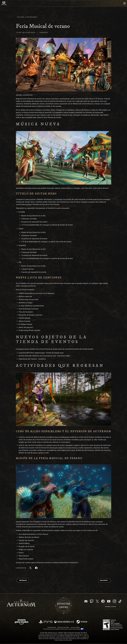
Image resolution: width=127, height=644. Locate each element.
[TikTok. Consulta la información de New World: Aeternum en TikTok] (120, 601)
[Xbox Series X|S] (64, 622)
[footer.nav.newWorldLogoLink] (21, 603)
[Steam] (82, 622)
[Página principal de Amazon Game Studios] (22, 622)
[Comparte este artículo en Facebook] (36, 568)
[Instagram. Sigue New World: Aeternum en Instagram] (114, 601)
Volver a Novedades (27, 17)
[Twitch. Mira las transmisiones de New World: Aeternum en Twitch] (92, 601)
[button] (64, 65)
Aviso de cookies (75, 627)
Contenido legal (52, 627)
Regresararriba (64, 606)
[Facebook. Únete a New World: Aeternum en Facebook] (103, 601)
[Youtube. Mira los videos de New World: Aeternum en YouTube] (109, 601)
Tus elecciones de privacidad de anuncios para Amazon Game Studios (64, 629)
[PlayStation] (46, 622)
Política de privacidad (63, 627)
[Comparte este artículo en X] (30, 568)
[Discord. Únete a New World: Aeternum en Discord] (86, 601)
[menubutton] (124, 3)
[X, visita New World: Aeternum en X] (97, 601)
